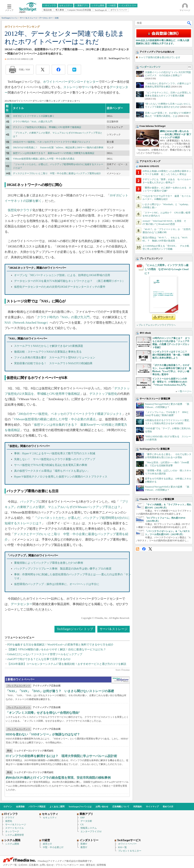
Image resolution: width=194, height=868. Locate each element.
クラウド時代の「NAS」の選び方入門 (33, 122)
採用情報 (101, 865)
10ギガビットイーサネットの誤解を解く (34, 116)
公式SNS (23, 865)
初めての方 (168, 807)
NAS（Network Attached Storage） (27, 323)
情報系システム (89, 828)
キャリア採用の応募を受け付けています (159, 57)
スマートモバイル (14, 828)
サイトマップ (152, 807)
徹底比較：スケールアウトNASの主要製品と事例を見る (48, 352)
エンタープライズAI (91, 831)
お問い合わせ (102, 807)
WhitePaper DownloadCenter (121, 680)
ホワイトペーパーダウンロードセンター (71, 82)
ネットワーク (12, 831)
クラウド (26, 210)
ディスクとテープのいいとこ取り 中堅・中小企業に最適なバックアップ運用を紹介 (57, 173)
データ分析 (86, 821)
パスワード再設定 (37, 807)
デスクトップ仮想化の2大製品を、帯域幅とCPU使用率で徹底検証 (47, 127)
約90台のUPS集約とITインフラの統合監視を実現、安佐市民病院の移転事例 (58, 778)
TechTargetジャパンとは (80, 807)
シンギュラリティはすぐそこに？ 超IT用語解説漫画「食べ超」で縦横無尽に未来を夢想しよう (171, 355)
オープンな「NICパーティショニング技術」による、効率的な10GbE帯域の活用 (62, 275)
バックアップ (29, 502)
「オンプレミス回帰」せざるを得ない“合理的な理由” (43, 713)
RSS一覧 (122, 847)
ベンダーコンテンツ (150, 67)
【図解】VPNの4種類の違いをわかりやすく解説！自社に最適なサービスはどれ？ (57, 649)
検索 (189, 23)
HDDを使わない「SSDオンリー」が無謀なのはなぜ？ (43, 734)
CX (82, 825)
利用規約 (138, 807)
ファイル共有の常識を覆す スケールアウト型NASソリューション (55, 358)
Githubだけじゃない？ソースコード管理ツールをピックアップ (45, 654)
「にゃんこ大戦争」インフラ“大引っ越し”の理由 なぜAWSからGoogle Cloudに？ (167, 269)
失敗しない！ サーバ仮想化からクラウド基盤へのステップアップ (55, 459)
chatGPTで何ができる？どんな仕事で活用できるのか (39, 659)
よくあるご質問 (57, 807)
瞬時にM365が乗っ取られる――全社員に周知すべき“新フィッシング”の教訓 (176, 134)
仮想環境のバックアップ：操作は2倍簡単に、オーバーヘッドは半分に (57, 584)
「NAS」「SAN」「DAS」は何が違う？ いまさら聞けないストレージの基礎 (60, 691)
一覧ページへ (185, 391)
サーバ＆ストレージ (114, 629)
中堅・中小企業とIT (53, 847)
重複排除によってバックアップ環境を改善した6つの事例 (49, 563)
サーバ (86, 87)
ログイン (8, 807)
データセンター (22, 604)
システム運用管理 (14, 835)
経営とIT (47, 844)
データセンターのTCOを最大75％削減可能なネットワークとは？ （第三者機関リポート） (69, 281)
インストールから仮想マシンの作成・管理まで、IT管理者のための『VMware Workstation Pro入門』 (170, 382)
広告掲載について (121, 807)
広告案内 (34, 865)
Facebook (144, 549)
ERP (83, 818)
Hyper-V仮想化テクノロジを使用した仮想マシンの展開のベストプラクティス (61, 477)
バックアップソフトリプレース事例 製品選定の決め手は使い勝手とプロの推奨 (63, 569)
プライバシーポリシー (67, 865)
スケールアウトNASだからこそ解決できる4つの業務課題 (49, 346)
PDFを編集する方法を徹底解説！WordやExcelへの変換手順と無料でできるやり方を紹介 (60, 645)
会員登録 (20, 807)
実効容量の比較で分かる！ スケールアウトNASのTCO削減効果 (53, 363)
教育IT (84, 847)
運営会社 (91, 865)
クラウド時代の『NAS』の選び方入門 (63, 317)
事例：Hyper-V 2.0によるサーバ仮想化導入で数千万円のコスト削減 (55, 453)
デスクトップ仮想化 (103, 394)
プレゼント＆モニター (130, 851)
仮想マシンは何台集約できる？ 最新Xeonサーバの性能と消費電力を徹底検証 (54, 153)
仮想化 (12, 210)
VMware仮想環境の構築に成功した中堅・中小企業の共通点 (44, 159)
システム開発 (12, 844)
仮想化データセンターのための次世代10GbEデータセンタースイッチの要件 (60, 287)
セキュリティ (50, 818)
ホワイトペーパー (127, 844)
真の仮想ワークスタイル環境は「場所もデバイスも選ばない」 (52, 471)
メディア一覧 (10, 865)
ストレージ (71, 87)
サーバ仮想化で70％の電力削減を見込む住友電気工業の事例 (51, 465)
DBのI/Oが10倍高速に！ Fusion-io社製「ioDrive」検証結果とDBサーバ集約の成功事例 (58, 148)
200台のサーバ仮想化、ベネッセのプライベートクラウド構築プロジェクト (52, 142)
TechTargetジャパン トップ (75, 629)
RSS (138, 549)
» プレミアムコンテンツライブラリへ (156, 325)
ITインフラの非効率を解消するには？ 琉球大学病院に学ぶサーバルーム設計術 (61, 756)
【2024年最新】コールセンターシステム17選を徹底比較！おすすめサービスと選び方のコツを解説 (67, 664)
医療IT (84, 844)
